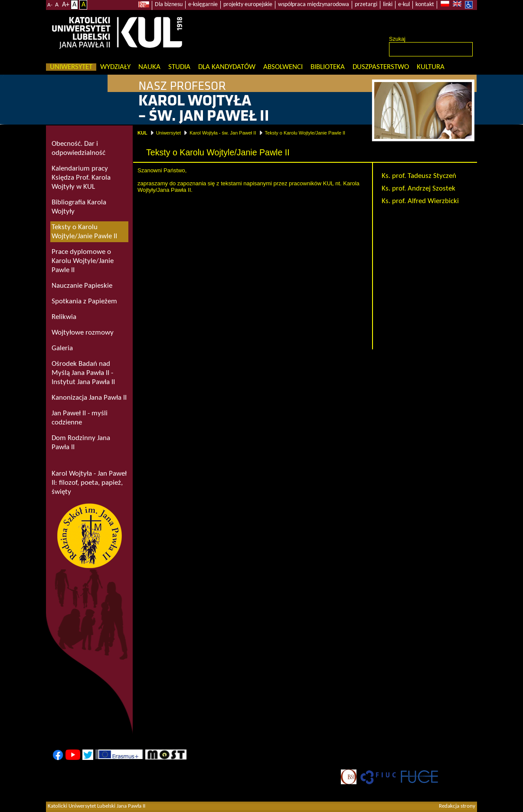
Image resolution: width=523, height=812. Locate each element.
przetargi (366, 5)
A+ (66, 5)
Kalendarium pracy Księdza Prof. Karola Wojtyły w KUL (81, 178)
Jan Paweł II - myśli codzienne (80, 418)
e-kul (404, 5)
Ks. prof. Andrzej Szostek (418, 189)
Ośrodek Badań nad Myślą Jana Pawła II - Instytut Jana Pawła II (83, 373)
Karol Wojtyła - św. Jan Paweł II (223, 133)
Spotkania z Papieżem (84, 301)
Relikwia (64, 317)
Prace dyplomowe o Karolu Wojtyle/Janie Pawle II (83, 261)
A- (50, 5)
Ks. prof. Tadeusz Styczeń (419, 176)
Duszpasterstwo (381, 67)
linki (388, 5)
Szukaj (397, 39)
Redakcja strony (457, 806)
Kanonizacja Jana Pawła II (89, 398)
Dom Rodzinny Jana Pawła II (81, 443)
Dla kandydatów (227, 67)
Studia (179, 67)
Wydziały (115, 67)
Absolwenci (283, 67)
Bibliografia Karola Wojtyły (79, 207)
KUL (142, 133)
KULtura (431, 67)
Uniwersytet (71, 67)
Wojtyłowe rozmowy (83, 333)
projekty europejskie (248, 5)
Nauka (149, 67)
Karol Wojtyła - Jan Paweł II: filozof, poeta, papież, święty (89, 483)
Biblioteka (328, 67)
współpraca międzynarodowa (314, 5)
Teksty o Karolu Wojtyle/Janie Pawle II (305, 133)
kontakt (425, 5)
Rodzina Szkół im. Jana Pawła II (89, 536)
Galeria (62, 348)
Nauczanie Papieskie (82, 286)
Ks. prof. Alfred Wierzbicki (420, 201)
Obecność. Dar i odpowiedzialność (78, 148)
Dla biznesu (169, 5)
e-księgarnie (203, 5)
